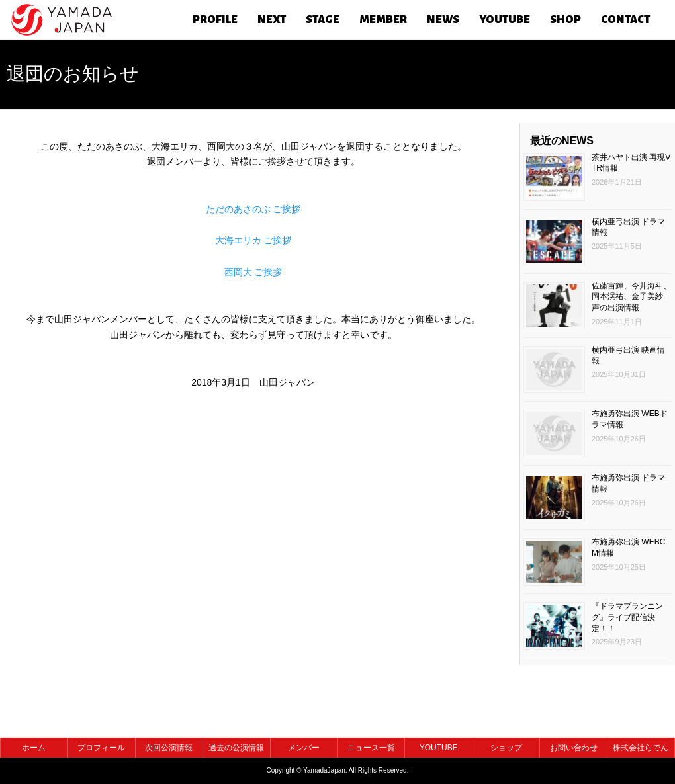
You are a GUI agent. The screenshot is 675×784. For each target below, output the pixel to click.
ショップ (506, 748)
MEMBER (383, 20)
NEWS (443, 20)
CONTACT (625, 20)
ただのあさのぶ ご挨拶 (253, 209)
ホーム (34, 748)
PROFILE (215, 20)
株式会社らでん (641, 748)
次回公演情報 (169, 748)
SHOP (565, 20)
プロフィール (101, 748)
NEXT (272, 20)
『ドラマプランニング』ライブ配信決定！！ (627, 617)
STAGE (323, 20)
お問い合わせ (574, 748)
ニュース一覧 (371, 748)
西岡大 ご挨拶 (253, 272)
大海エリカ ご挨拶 (253, 240)
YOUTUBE (505, 20)
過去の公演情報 (236, 748)
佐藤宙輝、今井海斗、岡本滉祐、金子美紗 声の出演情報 (631, 297)
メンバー (304, 748)
